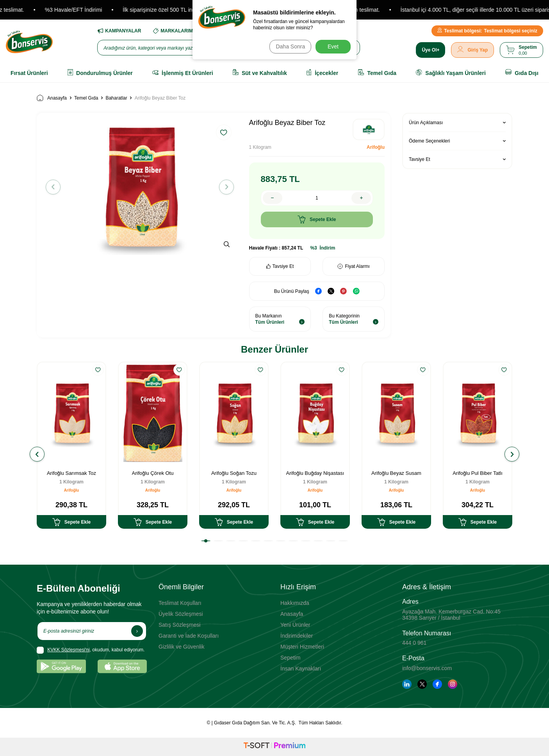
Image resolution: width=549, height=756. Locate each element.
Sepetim (290, 658)
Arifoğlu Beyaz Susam (396, 473)
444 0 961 (414, 643)
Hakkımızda (295, 603)
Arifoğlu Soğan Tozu (234, 473)
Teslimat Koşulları (180, 603)
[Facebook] (437, 684)
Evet (333, 46)
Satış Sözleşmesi (179, 625)
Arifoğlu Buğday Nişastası (315, 473)
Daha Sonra (289, 46)
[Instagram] (453, 684)
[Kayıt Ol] (137, 631)
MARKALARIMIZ (175, 31)
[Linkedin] (407, 684)
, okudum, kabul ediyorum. (91, 650)
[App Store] (122, 666)
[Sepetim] (521, 50)
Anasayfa (52, 98)
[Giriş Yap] (472, 50)
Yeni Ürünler (295, 625)
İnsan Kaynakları (301, 669)
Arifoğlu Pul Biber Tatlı (478, 473)
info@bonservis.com (427, 668)
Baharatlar (116, 98)
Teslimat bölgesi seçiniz (487, 31)
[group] (140, 187)
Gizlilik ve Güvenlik (181, 647)
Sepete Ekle (317, 219)
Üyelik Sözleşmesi (181, 614)
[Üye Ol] (430, 50)
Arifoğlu (376, 147)
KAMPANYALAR (119, 31)
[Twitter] (422, 684)
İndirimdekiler (297, 636)
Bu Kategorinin (354, 319)
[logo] (29, 42)
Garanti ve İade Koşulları (189, 636)
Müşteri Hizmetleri (302, 647)
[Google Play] (61, 666)
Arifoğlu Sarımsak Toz (71, 473)
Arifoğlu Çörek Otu (153, 473)
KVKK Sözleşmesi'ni (68, 650)
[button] (56, 187)
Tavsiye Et (280, 266)
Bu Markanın (280, 319)
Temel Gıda (86, 98)
